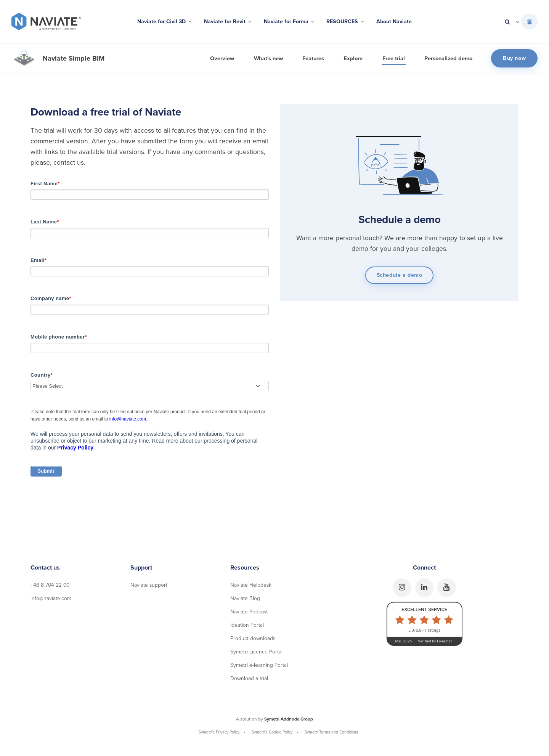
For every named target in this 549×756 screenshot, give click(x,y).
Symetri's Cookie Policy (272, 735)
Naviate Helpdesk (251, 587)
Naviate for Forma (290, 22)
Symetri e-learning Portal (259, 667)
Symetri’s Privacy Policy (219, 735)
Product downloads (253, 641)
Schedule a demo (399, 275)
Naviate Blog (245, 600)
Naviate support (149, 587)
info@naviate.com (128, 421)
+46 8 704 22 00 (51, 587)
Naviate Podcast (249, 614)
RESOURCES (350, 22)
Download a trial (249, 681)
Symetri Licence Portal (256, 654)
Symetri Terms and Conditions (332, 735)
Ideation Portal (247, 627)
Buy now (514, 58)
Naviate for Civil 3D (156, 22)
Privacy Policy (75, 449)
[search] (507, 22)
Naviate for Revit (224, 22)
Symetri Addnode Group (289, 722)
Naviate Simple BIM (74, 58)
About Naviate (403, 22)
